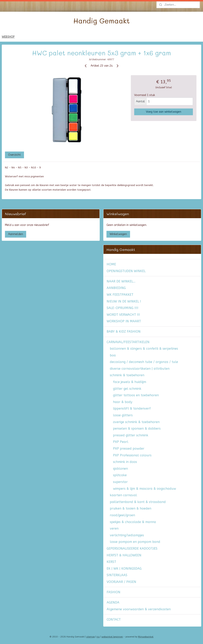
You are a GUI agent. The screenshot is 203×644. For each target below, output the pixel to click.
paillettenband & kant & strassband (138, 502)
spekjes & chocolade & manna (133, 522)
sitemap (90, 637)
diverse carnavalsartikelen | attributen (140, 369)
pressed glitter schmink (131, 435)
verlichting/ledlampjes (127, 535)
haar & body (123, 402)
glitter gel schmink (127, 389)
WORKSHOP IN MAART (124, 321)
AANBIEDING (116, 288)
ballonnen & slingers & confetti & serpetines (144, 349)
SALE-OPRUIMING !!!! (123, 308)
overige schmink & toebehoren (136, 422)
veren (114, 528)
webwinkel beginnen (112, 637)
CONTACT (114, 620)
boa (113, 355)
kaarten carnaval (123, 495)
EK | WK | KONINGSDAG (124, 569)
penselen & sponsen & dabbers (137, 429)
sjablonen (120, 469)
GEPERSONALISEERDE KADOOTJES (132, 549)
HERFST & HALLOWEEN (124, 555)
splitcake (120, 475)
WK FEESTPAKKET (120, 295)
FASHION (113, 592)
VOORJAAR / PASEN (121, 582)
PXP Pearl (121, 442)
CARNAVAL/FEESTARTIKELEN (128, 342)
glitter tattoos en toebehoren (136, 395)
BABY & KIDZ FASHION (124, 332)
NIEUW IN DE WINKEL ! (124, 301)
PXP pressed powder (129, 449)
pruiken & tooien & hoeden (131, 508)
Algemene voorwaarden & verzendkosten (139, 609)
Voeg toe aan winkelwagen (164, 112)
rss (98, 637)
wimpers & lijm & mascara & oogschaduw (145, 489)
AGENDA (113, 602)
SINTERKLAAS (117, 575)
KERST (111, 562)
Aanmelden (16, 234)
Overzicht (14, 155)
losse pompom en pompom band (135, 542)
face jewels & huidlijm (130, 382)
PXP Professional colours (132, 455)
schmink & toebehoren (127, 375)
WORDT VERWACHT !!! (123, 315)
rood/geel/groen (122, 515)
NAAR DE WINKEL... (121, 281)
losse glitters (123, 415)
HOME (111, 264)
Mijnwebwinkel (146, 637)
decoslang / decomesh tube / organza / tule (144, 362)
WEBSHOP (8, 37)
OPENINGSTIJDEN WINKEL (126, 271)
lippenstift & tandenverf (132, 408)
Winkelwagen (118, 234)
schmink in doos (125, 462)
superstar (120, 482)
